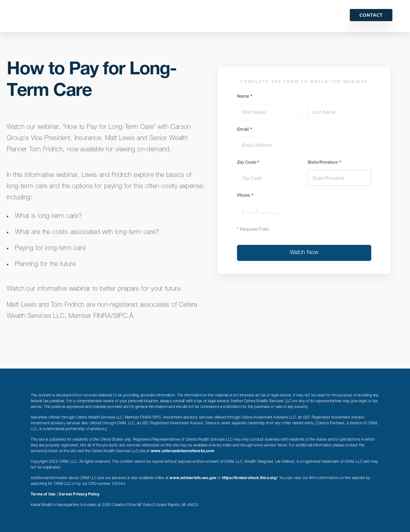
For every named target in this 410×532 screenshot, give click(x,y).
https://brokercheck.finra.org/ (250, 478)
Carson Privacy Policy (79, 495)
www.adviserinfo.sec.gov (193, 478)
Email (245, 130)
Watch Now (304, 253)
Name (245, 97)
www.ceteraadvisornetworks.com (183, 451)
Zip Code (248, 163)
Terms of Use (43, 495)
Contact (371, 15)
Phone (245, 196)
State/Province (324, 163)
